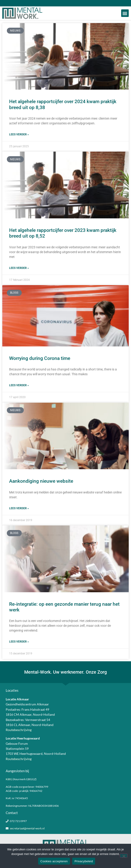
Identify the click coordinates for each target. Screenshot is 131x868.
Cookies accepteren (54, 861)
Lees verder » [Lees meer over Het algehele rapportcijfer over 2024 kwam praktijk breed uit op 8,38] (19, 134)
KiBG (9, 779)
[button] (125, 13)
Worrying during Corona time (40, 358)
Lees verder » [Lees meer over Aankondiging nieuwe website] (19, 508)
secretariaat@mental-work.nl (27, 828)
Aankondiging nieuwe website (41, 481)
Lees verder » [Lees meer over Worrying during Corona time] (19, 385)
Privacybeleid (84, 861)
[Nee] (124, 856)
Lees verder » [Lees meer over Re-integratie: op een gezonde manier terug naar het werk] (19, 642)
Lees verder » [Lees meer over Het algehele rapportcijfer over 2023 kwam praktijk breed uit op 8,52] (19, 268)
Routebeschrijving (19, 730)
